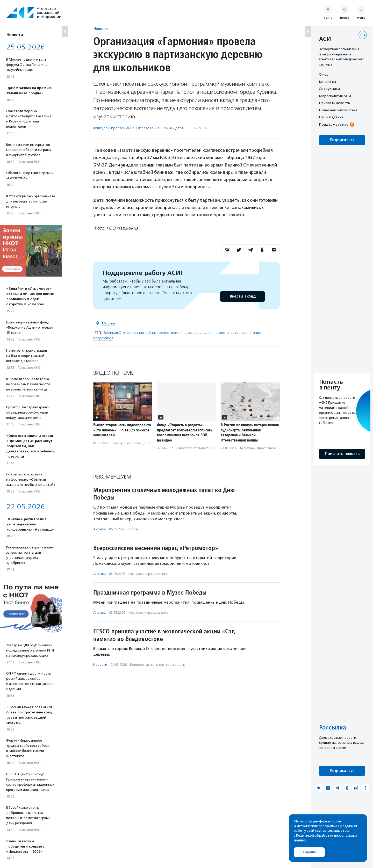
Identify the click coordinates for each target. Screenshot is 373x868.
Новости (101, 29)
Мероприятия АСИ (335, 96)
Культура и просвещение (114, 128)
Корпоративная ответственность (157, 665)
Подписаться (342, 140)
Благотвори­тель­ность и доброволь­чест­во (209, 448)
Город (133, 529)
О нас (324, 74)
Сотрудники (329, 89)
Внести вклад (242, 296)
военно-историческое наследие (184, 333)
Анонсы (99, 529)
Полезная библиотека (338, 110)
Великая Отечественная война (129, 333)
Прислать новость (334, 103)
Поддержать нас (333, 124)
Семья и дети (172, 128)
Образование (148, 128)
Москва (109, 323)
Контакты (327, 82)
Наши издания (331, 117)
